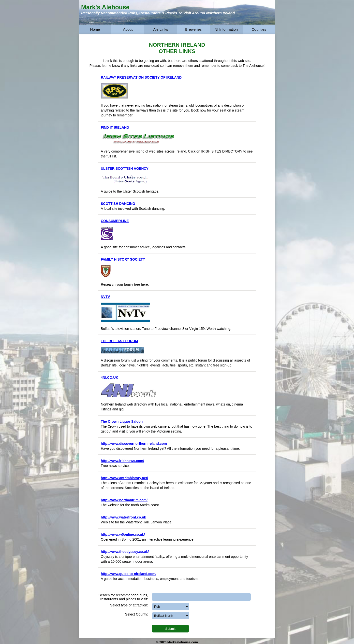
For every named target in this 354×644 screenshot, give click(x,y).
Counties (259, 29)
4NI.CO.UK (110, 378)
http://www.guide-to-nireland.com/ (129, 574)
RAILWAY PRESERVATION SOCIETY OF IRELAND (141, 77)
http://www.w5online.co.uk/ (123, 534)
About (128, 29)
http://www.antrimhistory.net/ (124, 478)
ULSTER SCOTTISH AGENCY (125, 168)
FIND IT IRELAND (115, 127)
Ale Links (161, 29)
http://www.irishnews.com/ (122, 461)
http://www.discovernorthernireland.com (134, 444)
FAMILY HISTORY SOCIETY (123, 259)
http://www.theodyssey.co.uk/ (125, 552)
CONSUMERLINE (115, 221)
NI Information (226, 29)
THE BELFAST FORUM (119, 341)
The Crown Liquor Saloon (122, 421)
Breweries (193, 29)
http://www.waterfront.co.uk (123, 517)
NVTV (105, 297)
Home (95, 29)
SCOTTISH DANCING (118, 204)
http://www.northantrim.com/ (124, 500)
